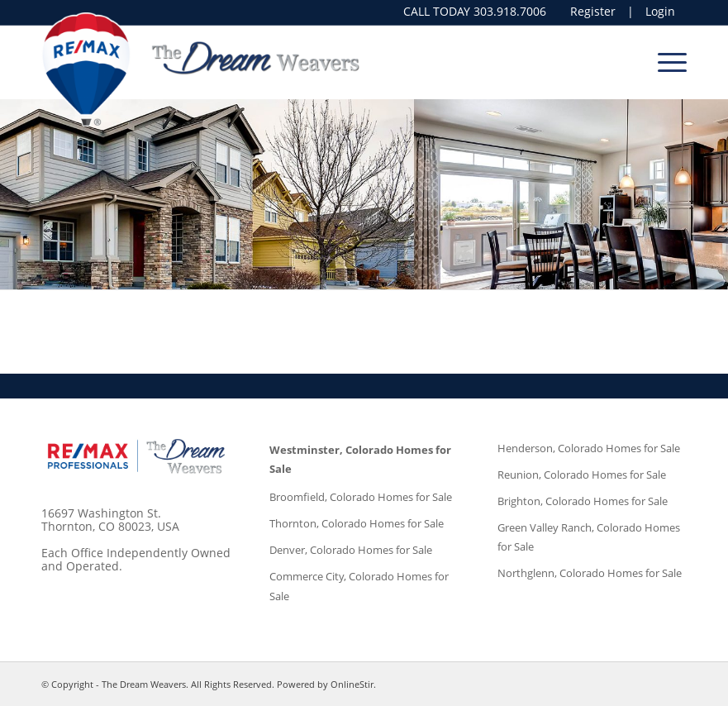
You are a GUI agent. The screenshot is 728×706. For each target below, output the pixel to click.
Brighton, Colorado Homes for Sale (583, 501)
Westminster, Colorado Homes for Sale (360, 459)
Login (660, 12)
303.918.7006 (510, 11)
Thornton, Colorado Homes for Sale (357, 523)
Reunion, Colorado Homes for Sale (582, 475)
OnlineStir (352, 684)
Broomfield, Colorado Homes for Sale (361, 497)
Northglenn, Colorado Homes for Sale (590, 573)
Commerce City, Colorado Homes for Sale (359, 586)
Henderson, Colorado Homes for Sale (589, 448)
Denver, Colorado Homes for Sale (351, 550)
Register (593, 12)
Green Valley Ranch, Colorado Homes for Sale (589, 537)
